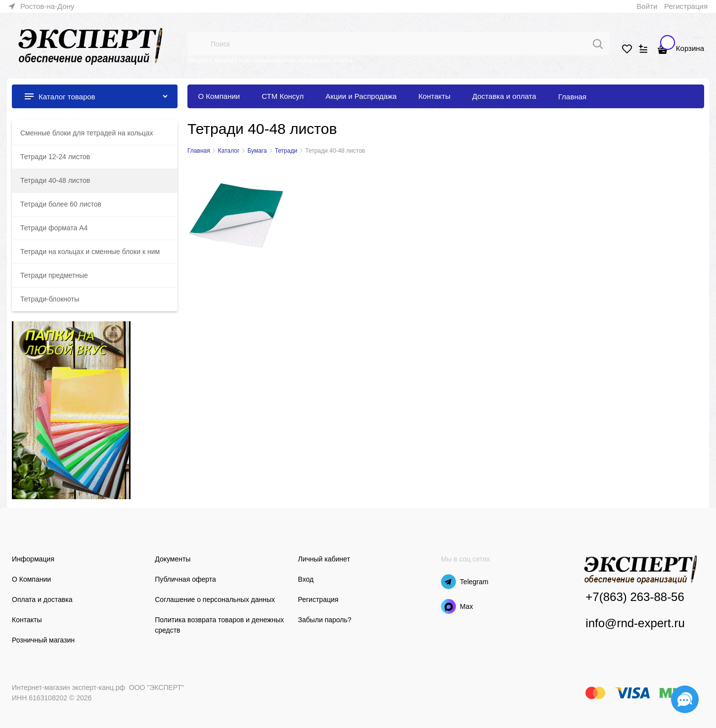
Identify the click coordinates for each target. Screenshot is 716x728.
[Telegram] (448, 582)
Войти (647, 6)
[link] (41, 6)
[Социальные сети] (685, 699)
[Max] (448, 606)
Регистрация (686, 6)
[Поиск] (598, 44)
